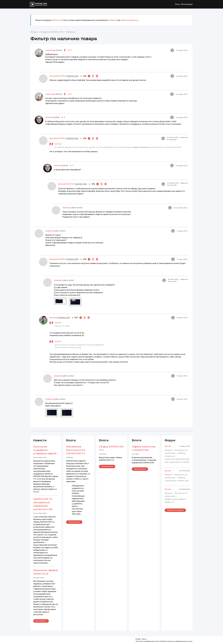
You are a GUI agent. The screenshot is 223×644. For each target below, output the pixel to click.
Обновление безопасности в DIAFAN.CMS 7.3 (76, 450)
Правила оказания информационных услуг (176, 641)
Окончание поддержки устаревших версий (45, 450)
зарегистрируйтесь (129, 20)
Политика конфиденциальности (148, 641)
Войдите (113, 20)
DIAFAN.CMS (57, 20)
